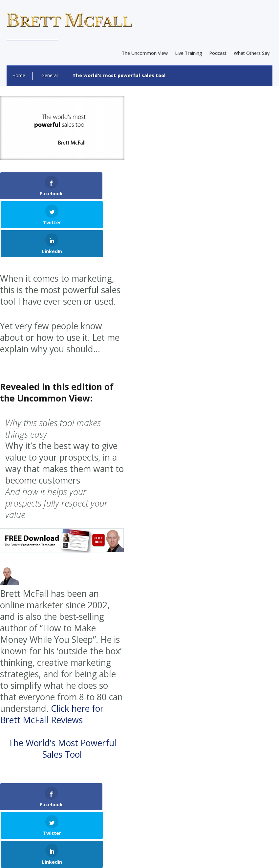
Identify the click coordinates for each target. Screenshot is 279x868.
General (50, 75)
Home (19, 75)
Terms (183, 857)
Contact (203, 857)
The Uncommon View (145, 53)
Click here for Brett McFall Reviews (52, 657)
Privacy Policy (157, 857)
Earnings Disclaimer (117, 857)
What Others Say (252, 53)
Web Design (87, 833)
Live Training (188, 53)
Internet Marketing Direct (175, 833)
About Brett (79, 857)
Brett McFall (89, 810)
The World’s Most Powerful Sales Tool (62, 691)
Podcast (218, 53)
